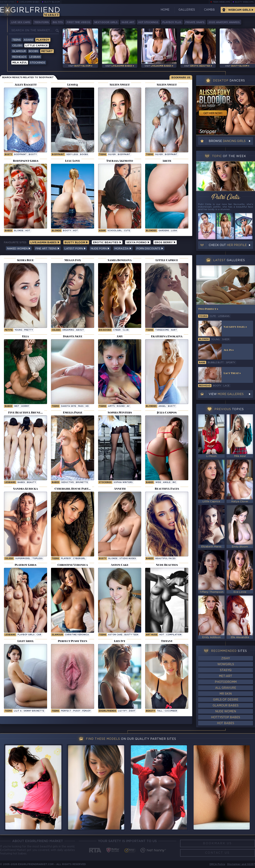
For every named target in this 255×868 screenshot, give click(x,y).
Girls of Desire (226, 700)
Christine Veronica (77, 635)
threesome (162, 330)
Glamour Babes (226, 706)
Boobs (34, 51)
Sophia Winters (123, 482)
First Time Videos (79, 22)
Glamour (19, 51)
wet (17, 406)
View (226, 394)
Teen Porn (41, 22)
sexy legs (72, 155)
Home (165, 10)
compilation (174, 635)
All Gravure (226, 688)
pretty (29, 330)
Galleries (187, 10)
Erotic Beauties (107, 243)
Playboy (43, 40)
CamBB (209, 10)
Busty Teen (131, 635)
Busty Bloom (52, 2)
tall (160, 711)
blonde (19, 231)
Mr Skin (226, 694)
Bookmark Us (181, 78)
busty (8, 155)
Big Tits (58, 22)
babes (8, 231)
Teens (17, 40)
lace (226, 386)
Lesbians (10, 482)
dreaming (68, 330)
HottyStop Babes (226, 717)
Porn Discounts (150, 249)
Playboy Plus (172, 22)
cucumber (171, 711)
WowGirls (226, 664)
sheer (226, 339)
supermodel (23, 559)
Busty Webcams (244, 2)
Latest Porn (75, 249)
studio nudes (128, 559)
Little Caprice (37, 46)
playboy (66, 559)
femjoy (86, 711)
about (80, 330)
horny (25, 406)
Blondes (151, 231)
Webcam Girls (239, 10)
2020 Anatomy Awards (224, 22)
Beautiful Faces (165, 559)
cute (127, 231)
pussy (77, 711)
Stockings (38, 63)
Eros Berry (165, 243)
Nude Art (128, 22)
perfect (66, 711)
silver (112, 155)
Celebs (17, 46)
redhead (205, 386)
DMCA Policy (217, 864)
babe (202, 363)
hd (87, 406)
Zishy (226, 659)
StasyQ (226, 670)
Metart (47, 51)
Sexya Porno (138, 243)
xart (174, 330)
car (39, 635)
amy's (111, 406)
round (121, 406)
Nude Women (226, 712)
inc (174, 482)
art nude (152, 635)
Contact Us (217, 853)
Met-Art (226, 676)
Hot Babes (226, 723)
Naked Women (19, 249)
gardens (164, 231)
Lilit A (18, 711)
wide (158, 482)
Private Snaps (195, 22)
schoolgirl (115, 231)
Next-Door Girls (106, 22)
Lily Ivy (122, 711)
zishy (132, 711)
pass (81, 406)
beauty (31, 482)
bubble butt (216, 363)
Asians (29, 40)
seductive (67, 482)
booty (33, 155)
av (128, 406)
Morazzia (123, 249)
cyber (117, 330)
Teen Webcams (222, 2)
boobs (84, 155)
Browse (227, 141)
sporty (231, 363)
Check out (228, 245)
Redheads (19, 57)
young (18, 330)
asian (102, 231)
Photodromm (226, 682)
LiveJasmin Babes (29, 2)
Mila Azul (20, 63)
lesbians (224, 316)
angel (162, 406)
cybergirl (79, 559)
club (126, 330)
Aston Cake (115, 635)
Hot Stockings (148, 22)
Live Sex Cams (21, 22)
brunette (82, 482)
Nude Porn (100, 249)
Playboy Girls (26, 635)
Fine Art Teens (47, 249)
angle (167, 482)
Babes (8, 406)
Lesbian (35, 57)
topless (37, 559)
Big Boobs (105, 330)
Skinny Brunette (34, 711)
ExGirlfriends (107, 711)
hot (28, 231)
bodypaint (20, 155)
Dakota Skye (69, 406)
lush (174, 231)
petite (9, 330)
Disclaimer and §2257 (241, 864)
